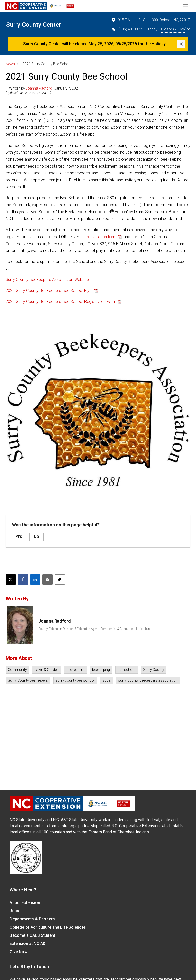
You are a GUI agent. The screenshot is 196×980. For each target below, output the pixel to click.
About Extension (25, 903)
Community (17, 670)
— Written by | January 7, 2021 (43, 88)
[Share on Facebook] (23, 579)
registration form (102, 237)
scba (106, 680)
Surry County (154, 670)
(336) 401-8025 (127, 29)
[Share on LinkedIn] (35, 579)
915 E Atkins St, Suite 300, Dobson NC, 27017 (150, 20)
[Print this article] (60, 579)
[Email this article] (47, 579)
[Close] (181, 44)
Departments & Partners (32, 919)
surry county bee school (75, 680)
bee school (127, 670)
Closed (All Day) (175, 29)
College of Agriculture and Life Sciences (48, 927)
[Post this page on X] (11, 579)
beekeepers (75, 670)
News (10, 64)
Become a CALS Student (32, 935)
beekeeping (101, 670)
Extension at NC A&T (29, 944)
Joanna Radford (39, 88)
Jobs (14, 911)
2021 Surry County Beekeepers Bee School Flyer (49, 290)
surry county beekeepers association (148, 680)
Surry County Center (34, 25)
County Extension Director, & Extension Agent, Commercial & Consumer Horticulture (94, 629)
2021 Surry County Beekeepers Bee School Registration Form (61, 301)
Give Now (19, 952)
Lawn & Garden (47, 670)
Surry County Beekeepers (28, 680)
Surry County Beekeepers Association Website (47, 279)
